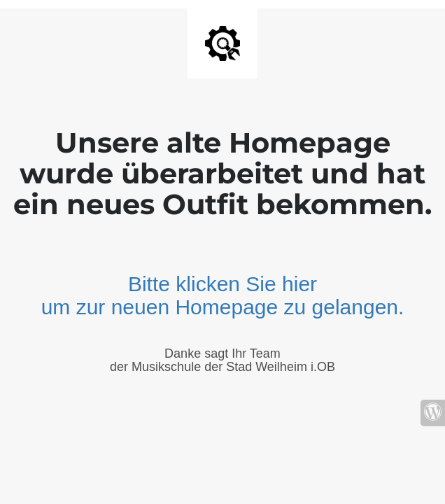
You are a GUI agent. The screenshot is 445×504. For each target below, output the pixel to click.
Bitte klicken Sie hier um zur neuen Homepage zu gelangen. (223, 295)
